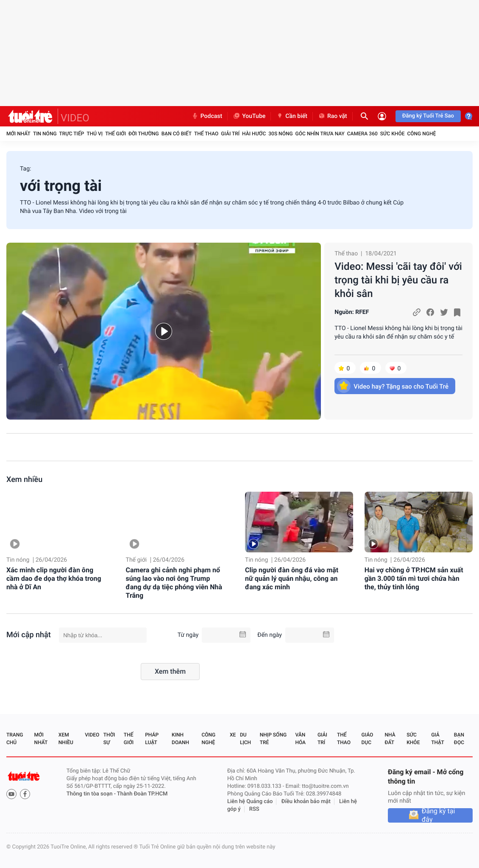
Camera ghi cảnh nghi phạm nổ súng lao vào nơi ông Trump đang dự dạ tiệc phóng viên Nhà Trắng (174, 583)
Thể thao (206, 134)
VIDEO (75, 118)
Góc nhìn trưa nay (320, 134)
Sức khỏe (393, 134)
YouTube (249, 116)
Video (92, 735)
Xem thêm (170, 671)
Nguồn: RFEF (352, 312)
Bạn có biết (177, 134)
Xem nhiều (24, 480)
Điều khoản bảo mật (306, 802)
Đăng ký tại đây (439, 815)
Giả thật (437, 739)
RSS (254, 809)
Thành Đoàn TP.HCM (142, 794)
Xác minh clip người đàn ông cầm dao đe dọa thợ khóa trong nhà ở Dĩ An (54, 578)
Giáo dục (368, 739)
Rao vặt (333, 116)
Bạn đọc (459, 739)
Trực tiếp (72, 134)
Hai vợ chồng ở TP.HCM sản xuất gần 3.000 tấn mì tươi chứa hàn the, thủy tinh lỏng (414, 578)
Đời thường (144, 134)
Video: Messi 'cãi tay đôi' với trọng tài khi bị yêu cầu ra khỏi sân (398, 280)
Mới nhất (18, 134)
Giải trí (230, 134)
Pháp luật (152, 739)
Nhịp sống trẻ (273, 739)
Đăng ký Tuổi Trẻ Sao (428, 116)
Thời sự (109, 739)
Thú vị (95, 134)
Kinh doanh (180, 739)
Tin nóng (45, 134)
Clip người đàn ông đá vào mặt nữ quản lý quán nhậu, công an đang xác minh (292, 578)
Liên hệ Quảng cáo (250, 802)
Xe (233, 735)
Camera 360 (362, 134)
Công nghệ (421, 134)
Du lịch (245, 739)
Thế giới (116, 134)
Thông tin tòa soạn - (92, 794)
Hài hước (254, 134)
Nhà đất (390, 739)
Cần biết (292, 116)
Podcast (207, 116)
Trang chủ (15, 739)
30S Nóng (280, 134)
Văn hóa (300, 739)
